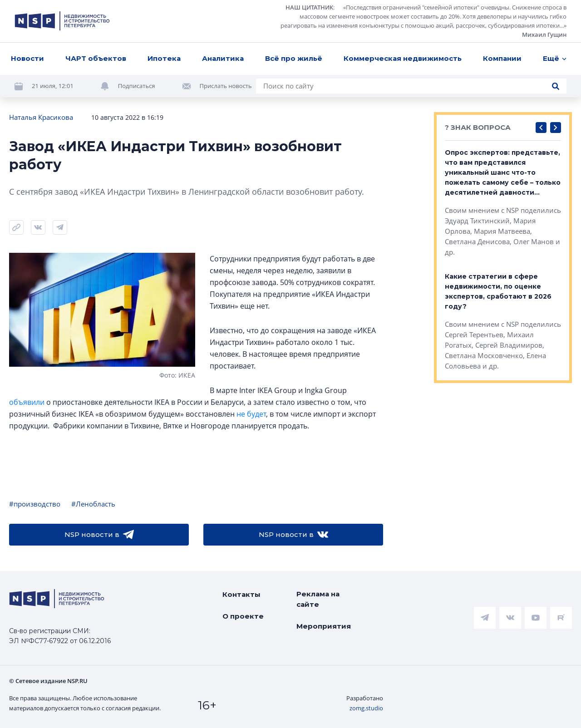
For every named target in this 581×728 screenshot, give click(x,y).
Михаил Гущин (544, 34)
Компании (502, 58)
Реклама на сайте (318, 599)
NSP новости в (99, 535)
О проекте (243, 616)
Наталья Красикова (41, 117)
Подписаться (137, 86)
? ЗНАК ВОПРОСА (478, 127)
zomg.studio (366, 708)
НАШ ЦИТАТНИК (309, 7)
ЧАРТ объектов (96, 58)
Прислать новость (226, 86)
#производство (35, 504)
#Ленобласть (93, 504)
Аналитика (223, 58)
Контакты (241, 594)
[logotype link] (62, 21)
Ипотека (164, 58)
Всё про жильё (294, 58)
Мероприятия (324, 626)
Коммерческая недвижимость (403, 58)
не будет (251, 414)
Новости (27, 58)
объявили (27, 402)
